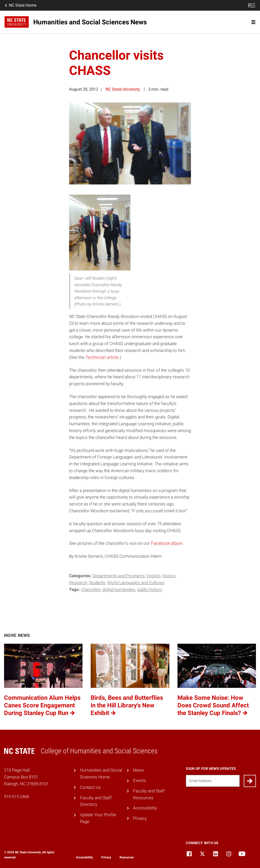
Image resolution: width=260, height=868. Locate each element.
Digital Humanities (119, 589)
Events (139, 780)
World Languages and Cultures (136, 583)
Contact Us (90, 787)
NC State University (123, 89)
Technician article (102, 357)
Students (97, 583)
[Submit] (250, 781)
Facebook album (167, 543)
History (169, 576)
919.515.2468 (17, 797)
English (153, 576)
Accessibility (145, 808)
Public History (150, 589)
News (139, 770)
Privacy (140, 818)
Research (78, 583)
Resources (127, 857)
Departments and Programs (119, 576)
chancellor (91, 589)
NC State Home (20, 5)
